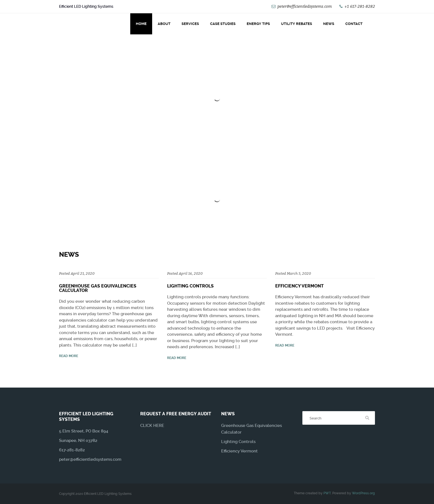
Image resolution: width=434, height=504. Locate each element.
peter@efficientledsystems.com (305, 6)
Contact (354, 24)
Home (141, 24)
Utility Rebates (297, 24)
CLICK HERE (152, 426)
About (164, 24)
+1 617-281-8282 (360, 6)
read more (69, 356)
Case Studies (223, 24)
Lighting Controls (190, 286)
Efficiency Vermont (299, 286)
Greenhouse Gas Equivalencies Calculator (98, 288)
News (329, 24)
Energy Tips (258, 24)
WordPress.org (363, 493)
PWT (327, 493)
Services (190, 24)
